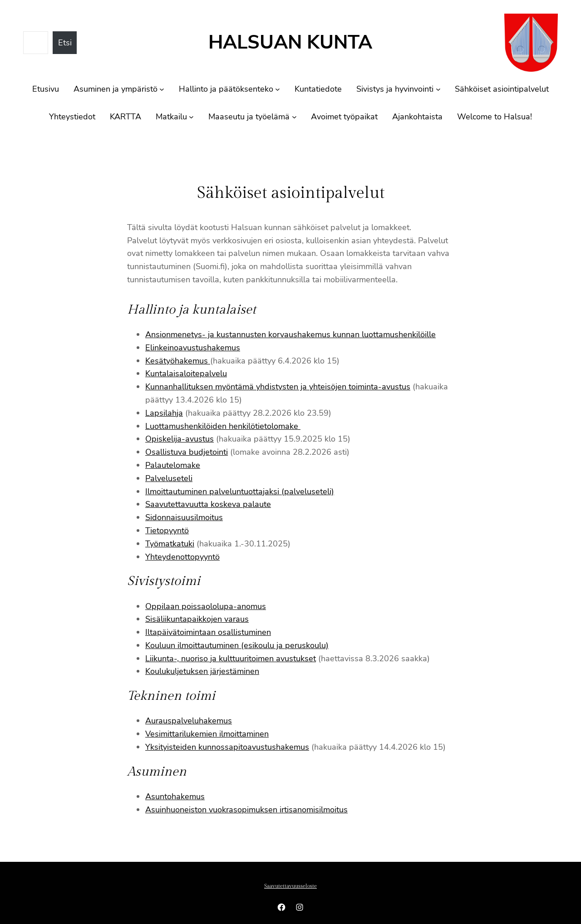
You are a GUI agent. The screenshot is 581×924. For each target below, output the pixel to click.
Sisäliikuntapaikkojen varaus (197, 619)
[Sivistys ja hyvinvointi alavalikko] (438, 89)
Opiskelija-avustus (180, 439)
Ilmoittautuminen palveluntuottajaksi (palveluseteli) (240, 491)
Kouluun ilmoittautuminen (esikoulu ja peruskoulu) (237, 645)
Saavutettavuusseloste (290, 886)
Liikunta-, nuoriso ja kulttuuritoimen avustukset (231, 659)
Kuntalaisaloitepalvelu (186, 374)
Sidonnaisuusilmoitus (184, 517)
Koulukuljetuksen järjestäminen (202, 671)
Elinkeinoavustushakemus (193, 348)
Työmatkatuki (170, 544)
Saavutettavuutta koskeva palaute (208, 504)
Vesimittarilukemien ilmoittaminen (207, 734)
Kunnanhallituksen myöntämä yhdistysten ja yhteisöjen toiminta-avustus (278, 387)
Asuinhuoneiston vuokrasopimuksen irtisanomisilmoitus (246, 810)
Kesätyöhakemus (178, 361)
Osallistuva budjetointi (187, 452)
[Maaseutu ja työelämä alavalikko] (294, 117)
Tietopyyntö (167, 531)
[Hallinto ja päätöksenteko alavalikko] (278, 89)
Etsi (65, 43)
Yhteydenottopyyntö (182, 557)
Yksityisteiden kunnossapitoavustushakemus (227, 747)
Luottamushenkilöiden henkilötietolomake (223, 426)
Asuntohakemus (175, 796)
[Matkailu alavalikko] (191, 117)
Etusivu (46, 89)
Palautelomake (173, 465)
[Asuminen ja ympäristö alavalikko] (162, 89)
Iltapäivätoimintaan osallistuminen (208, 632)
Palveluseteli (169, 478)
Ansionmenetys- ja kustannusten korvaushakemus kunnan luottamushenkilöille (290, 334)
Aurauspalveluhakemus (189, 721)
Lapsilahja (164, 413)
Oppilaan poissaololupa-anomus (206, 606)
